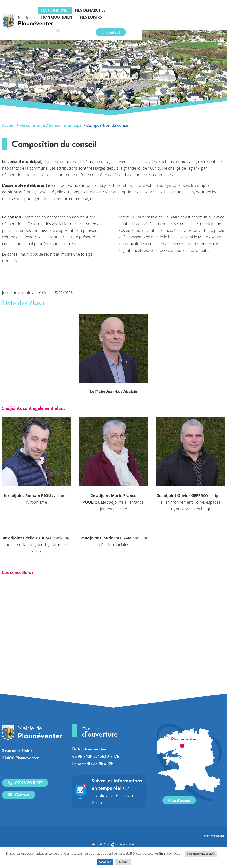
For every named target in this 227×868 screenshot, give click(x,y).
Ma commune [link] (82, 10)
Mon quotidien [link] (157, 10)
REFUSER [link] (123, 862)
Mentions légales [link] (215, 828)
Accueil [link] (9, 125)
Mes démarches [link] (118, 10)
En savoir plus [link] (170, 853)
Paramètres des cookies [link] (201, 854)
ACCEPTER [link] (105, 862)
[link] (31, 17)
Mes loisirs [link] (191, 10)
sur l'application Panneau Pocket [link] (120, 788)
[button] (220, 10)
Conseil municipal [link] (66, 125)
